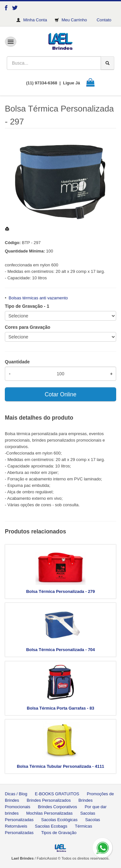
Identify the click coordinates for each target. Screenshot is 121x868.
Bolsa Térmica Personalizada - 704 (60, 650)
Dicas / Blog (16, 794)
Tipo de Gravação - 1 (27, 306)
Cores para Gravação (28, 327)
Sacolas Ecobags (51, 826)
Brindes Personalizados (49, 800)
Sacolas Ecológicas (60, 820)
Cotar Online (60, 394)
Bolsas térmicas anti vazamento (38, 298)
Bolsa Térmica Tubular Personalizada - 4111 (60, 766)
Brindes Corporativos (57, 807)
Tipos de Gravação (59, 833)
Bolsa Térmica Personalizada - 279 (60, 591)
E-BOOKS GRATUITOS (57, 794)
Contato (104, 20)
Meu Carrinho (74, 20)
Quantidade (17, 362)
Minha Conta (35, 20)
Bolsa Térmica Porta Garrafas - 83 (60, 708)
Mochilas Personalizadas (49, 813)
